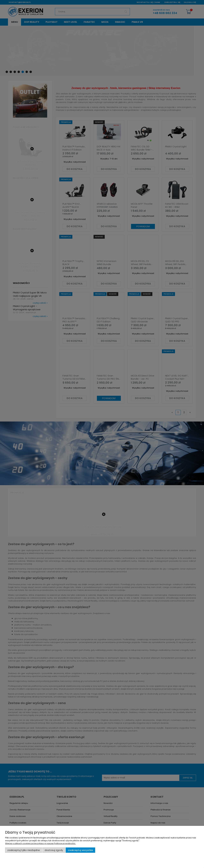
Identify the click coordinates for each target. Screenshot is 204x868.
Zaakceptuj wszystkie (80, 850)
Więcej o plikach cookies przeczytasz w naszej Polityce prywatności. (40, 843)
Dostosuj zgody (54, 850)
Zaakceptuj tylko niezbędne (24, 850)
